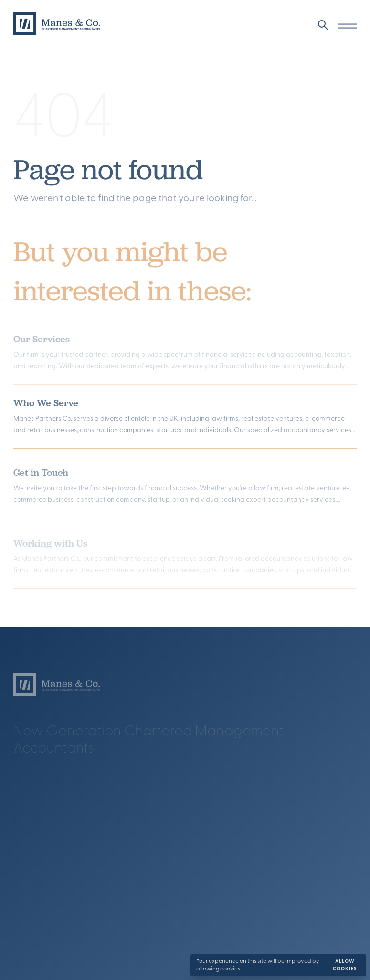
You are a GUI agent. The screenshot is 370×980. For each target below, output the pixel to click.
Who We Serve (46, 405)
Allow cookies (345, 965)
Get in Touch (41, 475)
